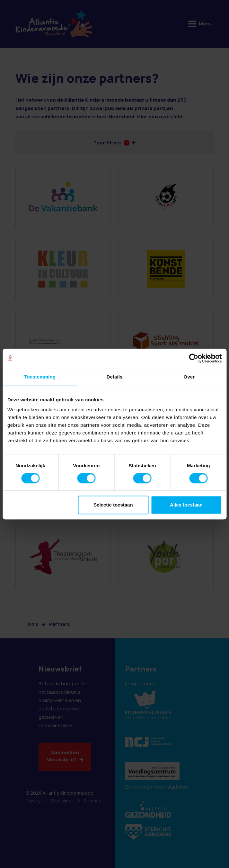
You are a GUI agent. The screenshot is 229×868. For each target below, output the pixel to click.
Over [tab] (189, 377)
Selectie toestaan (113, 505)
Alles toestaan (186, 505)
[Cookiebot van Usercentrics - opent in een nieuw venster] (194, 358)
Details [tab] (115, 377)
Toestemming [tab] (40, 377)
